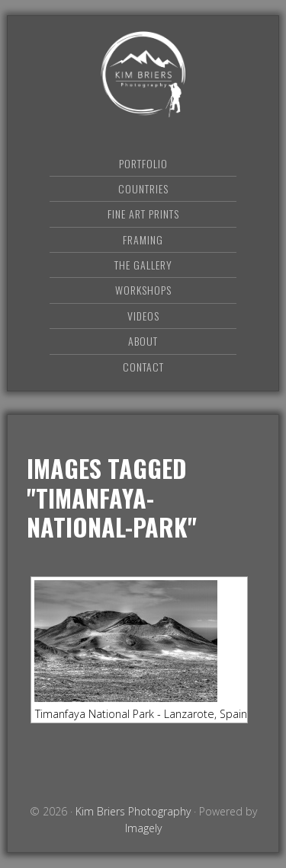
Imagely (143, 828)
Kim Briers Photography (143, 74)
